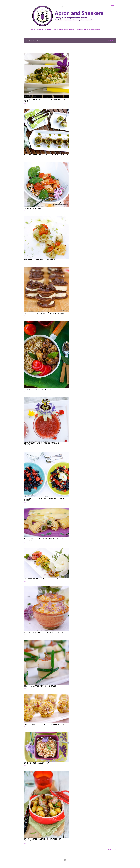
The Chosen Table (95, 30)
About (33, 30)
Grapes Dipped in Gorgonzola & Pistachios (44, 725)
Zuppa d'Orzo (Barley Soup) (37, 763)
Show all (111, 40)
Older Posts (111, 849)
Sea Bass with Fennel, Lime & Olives (41, 260)
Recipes (38, 30)
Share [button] (25, 103)
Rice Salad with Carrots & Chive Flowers (43, 633)
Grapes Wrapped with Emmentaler (40, 686)
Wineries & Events (82, 30)
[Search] (113, 5)
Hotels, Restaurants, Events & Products (61, 30)
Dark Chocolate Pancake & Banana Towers (44, 313)
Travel (44, 30)
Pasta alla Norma (32, 208)
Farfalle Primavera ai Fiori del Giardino (43, 579)
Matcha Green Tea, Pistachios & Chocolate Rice (46, 155)
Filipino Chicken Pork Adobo (37, 390)
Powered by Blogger (70, 860)
